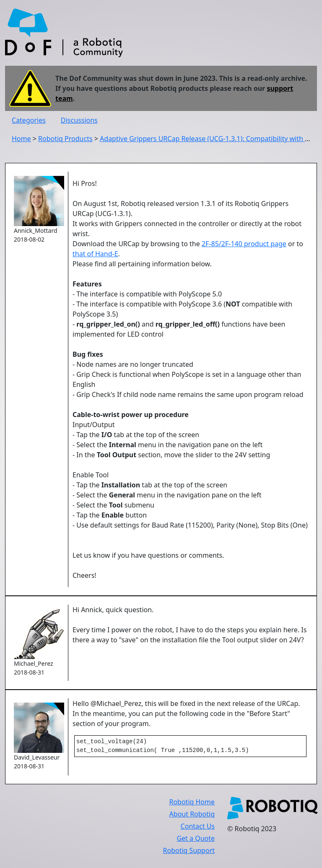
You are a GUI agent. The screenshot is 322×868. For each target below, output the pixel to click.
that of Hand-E (95, 254)
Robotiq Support (189, 852)
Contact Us (198, 828)
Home (21, 139)
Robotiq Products (65, 139)
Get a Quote (196, 840)
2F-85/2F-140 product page (244, 244)
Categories (29, 120)
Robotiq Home (192, 804)
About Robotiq (192, 816)
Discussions (79, 120)
